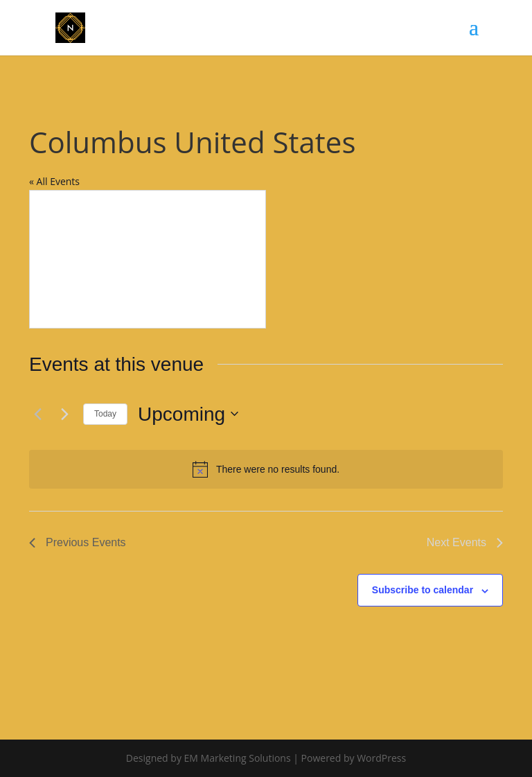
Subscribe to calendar (423, 590)
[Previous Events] (37, 414)
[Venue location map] (148, 259)
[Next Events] (64, 414)
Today (105, 414)
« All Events (54, 181)
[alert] (266, 469)
